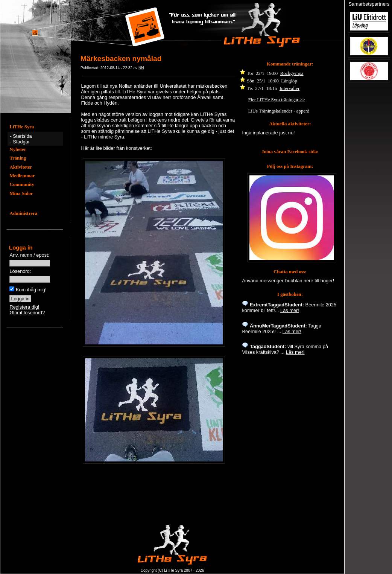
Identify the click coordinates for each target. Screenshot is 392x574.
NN (141, 68)
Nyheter (18, 149)
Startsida (22, 136)
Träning (18, 158)
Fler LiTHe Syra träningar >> (277, 100)
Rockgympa (292, 73)
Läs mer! (290, 310)
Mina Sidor (21, 193)
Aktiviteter (21, 167)
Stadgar (21, 142)
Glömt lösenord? (27, 313)
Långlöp (289, 81)
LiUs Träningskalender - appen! (279, 111)
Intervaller (289, 88)
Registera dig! (24, 307)
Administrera (23, 213)
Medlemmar (22, 176)
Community (22, 184)
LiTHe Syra (22, 127)
